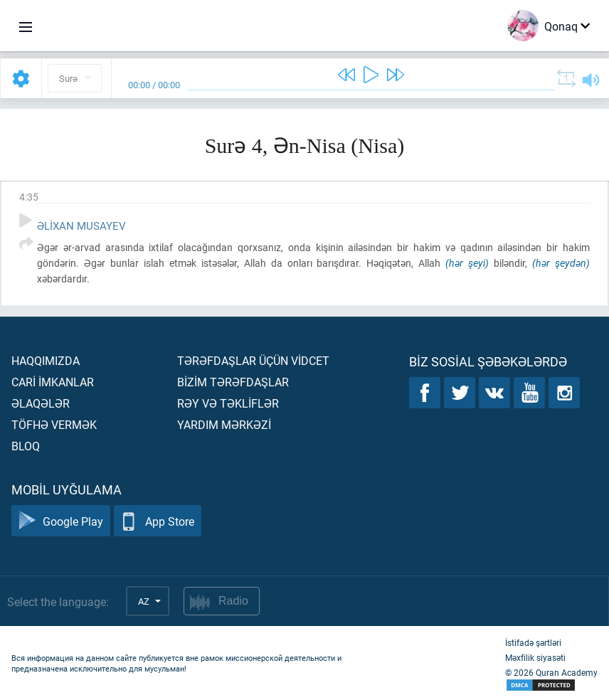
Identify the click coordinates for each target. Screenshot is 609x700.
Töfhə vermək (54, 424)
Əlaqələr (41, 403)
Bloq (26, 446)
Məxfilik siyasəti (535, 657)
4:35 (29, 197)
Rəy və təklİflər (228, 403)
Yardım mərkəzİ (224, 424)
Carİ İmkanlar (53, 382)
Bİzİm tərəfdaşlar (233, 382)
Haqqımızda (46, 360)
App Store (158, 521)
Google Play (61, 521)
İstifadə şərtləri (533, 642)
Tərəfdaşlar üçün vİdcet (253, 360)
